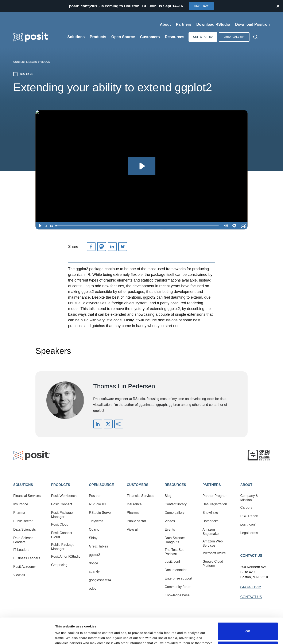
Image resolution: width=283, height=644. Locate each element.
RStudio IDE (98, 504)
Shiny (93, 538)
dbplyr (94, 563)
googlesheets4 (100, 580)
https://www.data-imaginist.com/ (119, 424)
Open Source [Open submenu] (123, 37)
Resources (175, 485)
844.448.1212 (251, 587)
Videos (45, 62)
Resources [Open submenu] (175, 37)
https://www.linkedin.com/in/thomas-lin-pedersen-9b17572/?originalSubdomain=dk (98, 424)
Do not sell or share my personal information (248, 626)
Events (170, 529)
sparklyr (95, 572)
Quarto (94, 529)
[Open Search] (255, 37)
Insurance (21, 504)
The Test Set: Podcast (175, 552)
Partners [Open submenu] (184, 24)
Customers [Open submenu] (150, 37)
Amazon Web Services (213, 543)
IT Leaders (21, 550)
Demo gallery (234, 37)
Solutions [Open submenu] (76, 37)
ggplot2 (95, 555)
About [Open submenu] (165, 24)
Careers (246, 508)
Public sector (23, 521)
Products (61, 485)
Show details (65, 636)
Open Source (101, 485)
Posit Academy (24, 567)
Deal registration (215, 504)
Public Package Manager (63, 547)
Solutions (23, 485)
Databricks (210, 521)
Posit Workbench (64, 496)
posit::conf (172, 561)
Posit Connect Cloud (62, 535)
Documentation (176, 570)
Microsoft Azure (214, 553)
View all (19, 575)
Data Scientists (25, 529)
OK (248, 607)
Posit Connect (62, 504)
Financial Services (27, 496)
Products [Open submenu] (98, 37)
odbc (93, 588)
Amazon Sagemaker (211, 532)
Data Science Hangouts (175, 540)
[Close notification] (278, 6)
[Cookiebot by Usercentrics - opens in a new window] (27, 636)
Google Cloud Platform (213, 564)
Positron (95, 496)
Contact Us (251, 556)
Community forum (178, 587)
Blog (168, 496)
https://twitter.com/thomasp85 (108, 424)
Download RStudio (213, 24)
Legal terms (249, 533)
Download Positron (252, 24)
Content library (25, 62)
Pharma (19, 513)
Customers (137, 485)
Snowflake (210, 513)
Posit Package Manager (62, 515)
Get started (203, 37)
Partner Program (215, 496)
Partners (212, 485)
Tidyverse (96, 521)
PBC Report (249, 516)
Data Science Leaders (23, 540)
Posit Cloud (60, 524)
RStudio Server (100, 513)
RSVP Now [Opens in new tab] (201, 6)
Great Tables (98, 546)
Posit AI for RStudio (66, 556)
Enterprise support (179, 578)
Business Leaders (27, 558)
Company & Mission (249, 498)
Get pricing (59, 565)
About (246, 485)
